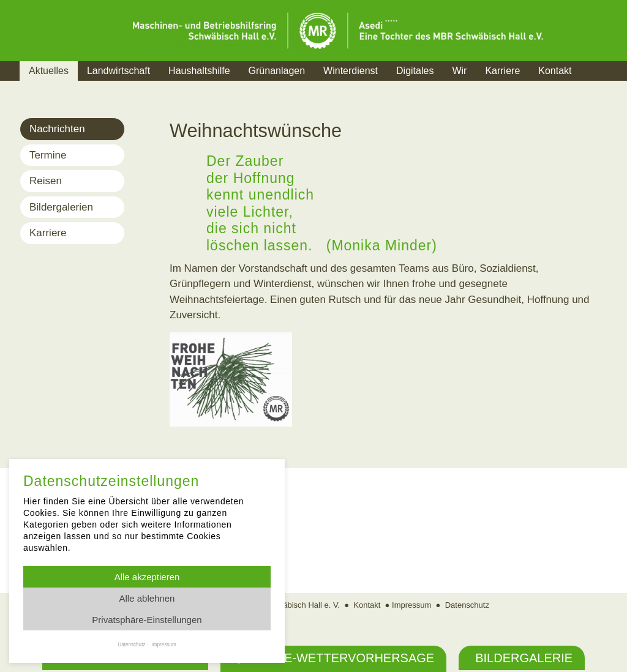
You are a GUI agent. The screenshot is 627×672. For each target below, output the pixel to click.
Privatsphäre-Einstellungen (147, 620)
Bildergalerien (61, 207)
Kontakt (555, 71)
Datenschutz (467, 605)
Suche (604, 86)
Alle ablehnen (147, 598)
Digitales (415, 71)
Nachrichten (57, 129)
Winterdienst (351, 71)
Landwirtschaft (118, 71)
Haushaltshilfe (199, 71)
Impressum (411, 605)
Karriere (502, 71)
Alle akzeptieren (147, 577)
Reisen (46, 181)
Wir (459, 71)
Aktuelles (49, 71)
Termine (48, 155)
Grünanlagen (277, 71)
